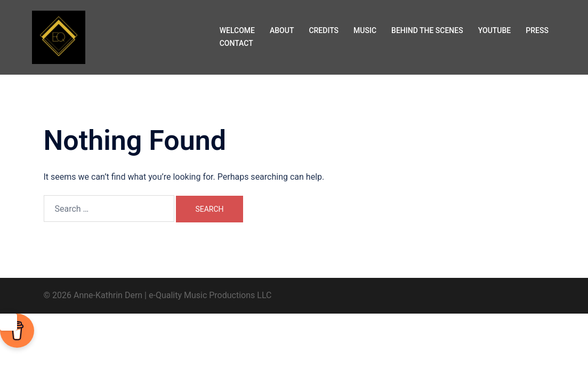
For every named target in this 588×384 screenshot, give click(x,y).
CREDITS (324, 30)
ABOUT (282, 30)
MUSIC (365, 30)
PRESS (537, 30)
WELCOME (237, 30)
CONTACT (236, 43)
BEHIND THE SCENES (427, 30)
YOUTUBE (495, 30)
